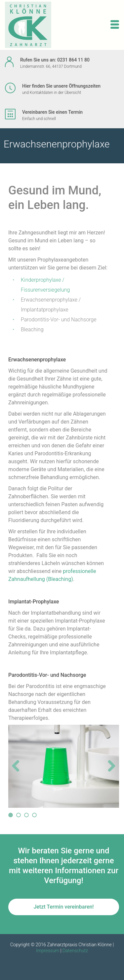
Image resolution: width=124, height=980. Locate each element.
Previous (18, 773)
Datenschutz (75, 951)
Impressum (48, 951)
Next (110, 773)
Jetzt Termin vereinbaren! (63, 907)
